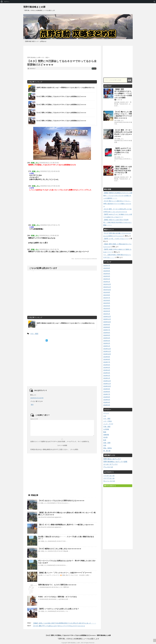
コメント (34, 419)
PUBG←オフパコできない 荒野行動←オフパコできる (57, 597)
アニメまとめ (108, 467)
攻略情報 (106, 435)
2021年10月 (107, 290)
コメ (94, 69)
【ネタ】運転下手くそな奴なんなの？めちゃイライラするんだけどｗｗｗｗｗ (59, 626)
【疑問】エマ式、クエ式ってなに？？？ (116, 239)
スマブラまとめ (109, 478)
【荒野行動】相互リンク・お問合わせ (35, 41)
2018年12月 (107, 381)
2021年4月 (107, 306)
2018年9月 (107, 389)
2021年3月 (107, 308)
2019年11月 (107, 351)
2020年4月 (107, 338)
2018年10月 (107, 386)
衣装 (105, 445)
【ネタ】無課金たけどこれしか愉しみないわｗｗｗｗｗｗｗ (60, 549)
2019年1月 (107, 378)
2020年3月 (107, 341)
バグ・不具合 (108, 421)
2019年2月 (107, 376)
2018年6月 (107, 397)
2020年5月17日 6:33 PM (37, 398)
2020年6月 (107, 333)
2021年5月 (107, 303)
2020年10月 (107, 322)
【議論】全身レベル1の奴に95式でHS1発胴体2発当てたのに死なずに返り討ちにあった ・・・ (64, 623)
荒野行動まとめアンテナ (112, 459)
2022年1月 (107, 282)
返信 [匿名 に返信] (32, 405)
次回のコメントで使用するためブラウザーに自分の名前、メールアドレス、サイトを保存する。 (60, 441)
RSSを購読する (110, 486)
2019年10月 (107, 354)
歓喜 (105, 440)
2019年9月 (107, 357)
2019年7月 (107, 362)
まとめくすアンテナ (111, 464)
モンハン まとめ (109, 481)
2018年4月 (107, 402)
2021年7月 (107, 298)
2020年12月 (107, 316)
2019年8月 (107, 359)
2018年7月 (107, 394)
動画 (105, 432)
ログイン (7, 2)
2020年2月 (107, 343)
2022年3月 (107, 276)
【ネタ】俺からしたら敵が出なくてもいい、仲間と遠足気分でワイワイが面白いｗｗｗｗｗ (117, 204)
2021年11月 (107, 287)
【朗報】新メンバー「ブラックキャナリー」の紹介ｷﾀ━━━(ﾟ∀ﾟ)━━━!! (65, 573)
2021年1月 (107, 314)
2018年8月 (107, 392)
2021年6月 (107, 300)
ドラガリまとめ (109, 476)
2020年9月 (107, 325)
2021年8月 (107, 295)
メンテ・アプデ (108, 424)
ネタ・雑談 (34, 334)
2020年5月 (107, 335)
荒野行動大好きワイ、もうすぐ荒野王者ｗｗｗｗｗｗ (57, 585)
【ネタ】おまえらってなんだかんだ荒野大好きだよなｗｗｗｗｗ (61, 501)
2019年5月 (107, 367)
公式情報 (106, 429)
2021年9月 (107, 292)
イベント (106, 413)
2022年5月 (107, 271)
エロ (105, 416)
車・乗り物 (107, 451)
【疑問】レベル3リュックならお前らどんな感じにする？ (59, 609)
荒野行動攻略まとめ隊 (34, 7)
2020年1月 (107, 346)
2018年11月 (107, 384)
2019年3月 (107, 373)
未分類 (105, 437)
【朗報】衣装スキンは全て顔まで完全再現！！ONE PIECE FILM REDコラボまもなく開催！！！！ (123, 171)
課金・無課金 (108, 448)
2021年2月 (107, 311)
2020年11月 (107, 319)
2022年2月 (107, 279)
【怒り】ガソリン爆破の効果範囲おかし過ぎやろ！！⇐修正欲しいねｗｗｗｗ (66, 525)
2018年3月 (107, 405)
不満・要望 (107, 427)
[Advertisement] (62, 51)
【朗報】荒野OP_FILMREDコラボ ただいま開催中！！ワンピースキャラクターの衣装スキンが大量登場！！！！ (118, 196)
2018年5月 (107, 400)
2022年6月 (107, 268)
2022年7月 (107, 266)
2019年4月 (107, 370)
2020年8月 (107, 327)
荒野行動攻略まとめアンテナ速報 (115, 462)
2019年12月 (107, 349)
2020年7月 (107, 330)
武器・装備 (107, 443)
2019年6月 (107, 365)
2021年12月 (107, 284)
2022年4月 (107, 274)
